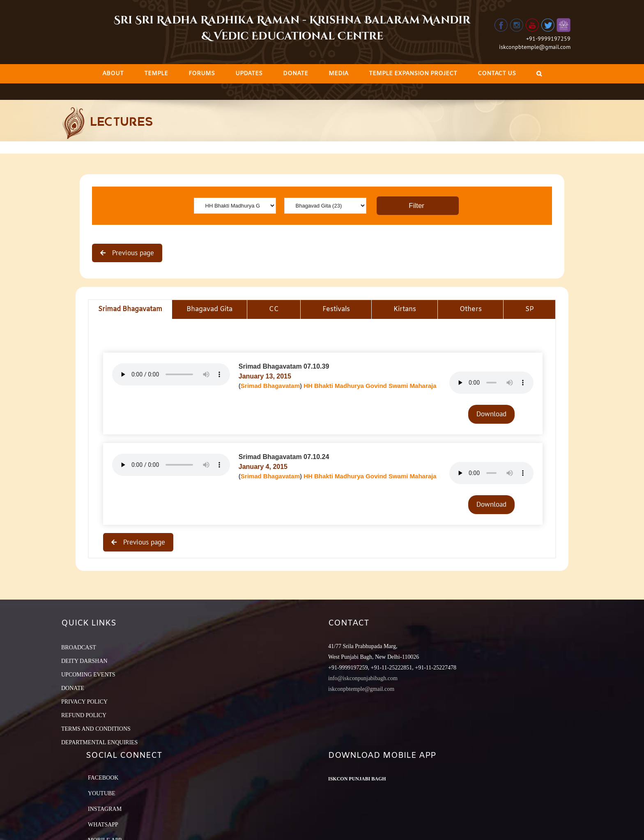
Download (491, 414)
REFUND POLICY (84, 715)
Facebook (103, 778)
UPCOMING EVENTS (88, 675)
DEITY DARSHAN (84, 661)
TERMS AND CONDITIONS (96, 729)
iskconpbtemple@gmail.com (535, 47)
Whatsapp (103, 825)
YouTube (102, 793)
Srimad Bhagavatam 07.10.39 (284, 366)
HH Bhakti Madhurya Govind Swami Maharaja (370, 386)
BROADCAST (79, 647)
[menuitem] (113, 74)
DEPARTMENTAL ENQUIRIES (99, 742)
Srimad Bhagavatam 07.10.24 (284, 457)
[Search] (539, 74)
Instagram (105, 809)
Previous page (132, 253)
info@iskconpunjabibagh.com (363, 678)
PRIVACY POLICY (84, 702)
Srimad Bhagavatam (270, 386)
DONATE (73, 688)
